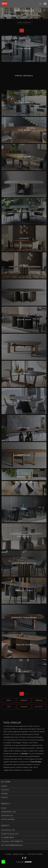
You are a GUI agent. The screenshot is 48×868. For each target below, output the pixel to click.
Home (10, 15)
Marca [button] (9, 700)
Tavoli (27, 15)
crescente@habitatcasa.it (14, 845)
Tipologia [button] (24, 707)
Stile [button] (9, 707)
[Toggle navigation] (45, 4)
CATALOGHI (5, 790)
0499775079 (9, 838)
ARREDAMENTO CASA (9, 812)
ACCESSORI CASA (7, 816)
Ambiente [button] (24, 700)
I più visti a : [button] (39, 707)
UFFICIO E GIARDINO (8, 819)
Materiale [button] (39, 700)
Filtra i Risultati (24, 23)
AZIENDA (4, 786)
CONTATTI (4, 798)
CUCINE (4, 808)
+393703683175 (16, 841)
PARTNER (4, 794)
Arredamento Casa (18, 15)
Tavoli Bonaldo (35, 15)
